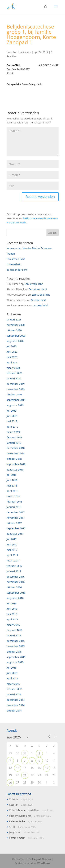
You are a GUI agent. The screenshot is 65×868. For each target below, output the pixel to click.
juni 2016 (12, 609)
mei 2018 (12, 486)
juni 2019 (12, 416)
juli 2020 (12, 346)
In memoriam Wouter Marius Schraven (29, 248)
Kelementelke (17, 821)
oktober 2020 (14, 330)
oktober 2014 (14, 711)
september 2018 (16, 464)
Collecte (14, 799)
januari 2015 (14, 694)
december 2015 (16, 641)
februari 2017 (14, 566)
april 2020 (12, 362)
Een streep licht (16, 259)
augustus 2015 (15, 662)
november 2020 (16, 325)
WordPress (44, 863)
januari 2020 (14, 378)
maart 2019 (13, 432)
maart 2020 (13, 368)
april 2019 (12, 427)
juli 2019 (12, 411)
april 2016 (12, 619)
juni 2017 (12, 544)
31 (25, 753)
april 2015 (12, 678)
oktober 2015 (14, 652)
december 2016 (16, 577)
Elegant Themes (42, 859)
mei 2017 (12, 550)
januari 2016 (14, 635)
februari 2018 (14, 502)
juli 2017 (12, 539)
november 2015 (16, 646)
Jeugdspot (15, 832)
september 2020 (16, 336)
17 (47, 768)
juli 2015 (12, 668)
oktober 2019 (14, 394)
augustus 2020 (15, 341)
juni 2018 (12, 480)
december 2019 (16, 384)
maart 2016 (13, 625)
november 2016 (16, 582)
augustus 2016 (15, 598)
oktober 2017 (14, 523)
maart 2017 (13, 560)
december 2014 (16, 700)
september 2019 (16, 400)
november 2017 (16, 518)
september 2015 (16, 657)
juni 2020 (12, 352)
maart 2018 (13, 496)
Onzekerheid (14, 264)
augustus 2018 (15, 470)
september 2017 (16, 528)
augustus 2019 (15, 405)
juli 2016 (12, 603)
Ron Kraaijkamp (22, 52)
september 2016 (16, 593)
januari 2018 (14, 507)
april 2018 (12, 491)
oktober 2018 (14, 459)
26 (10, 783)
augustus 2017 (15, 534)
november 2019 (16, 389)
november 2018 (16, 453)
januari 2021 (14, 320)
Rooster (13, 805)
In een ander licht (17, 270)
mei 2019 (12, 421)
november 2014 (16, 705)
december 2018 (16, 448)
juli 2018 (12, 475)
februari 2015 (14, 689)
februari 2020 (14, 373)
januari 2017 (14, 571)
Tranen (11, 254)
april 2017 (12, 555)
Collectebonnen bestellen (24, 810)
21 (25, 775)
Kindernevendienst (20, 816)
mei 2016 (12, 614)
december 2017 (16, 512)
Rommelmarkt (17, 838)
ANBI (12, 827)
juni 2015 (12, 673)
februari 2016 (14, 630)
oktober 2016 (14, 587)
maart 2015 (13, 684)
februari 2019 (14, 437)
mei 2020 (12, 357)
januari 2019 (14, 443)
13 (18, 768)
